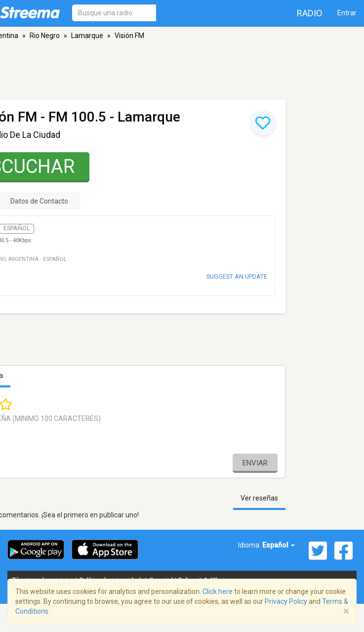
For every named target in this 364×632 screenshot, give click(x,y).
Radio (310, 13)
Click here (218, 591)
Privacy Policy (286, 601)
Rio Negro (45, 36)
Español (279, 545)
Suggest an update (237, 276)
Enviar (255, 463)
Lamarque (87, 36)
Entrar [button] (347, 13)
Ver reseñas (259, 498)
